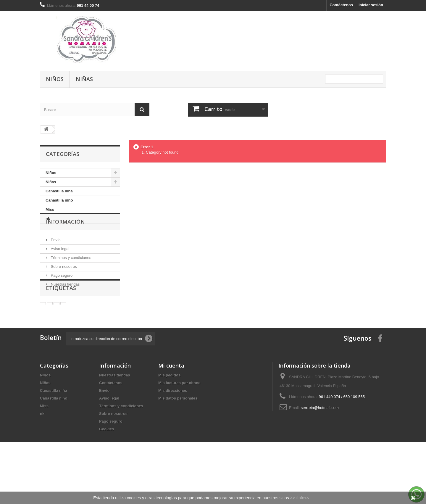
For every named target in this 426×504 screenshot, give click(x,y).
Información (65, 241)
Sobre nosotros (63, 284)
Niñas (84, 79)
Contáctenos (341, 5)
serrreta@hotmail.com (320, 445)
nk (48, 219)
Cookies (107, 467)
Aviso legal (59, 266)
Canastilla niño (59, 200)
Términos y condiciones (70, 275)
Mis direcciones (173, 428)
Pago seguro (61, 293)
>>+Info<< (300, 498)
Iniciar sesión (371, 5)
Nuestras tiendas (65, 301)
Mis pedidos (169, 413)
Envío (55, 257)
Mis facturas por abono (179, 420)
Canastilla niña (59, 191)
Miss (50, 209)
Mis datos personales (178, 436)
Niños (55, 79)
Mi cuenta (171, 403)
